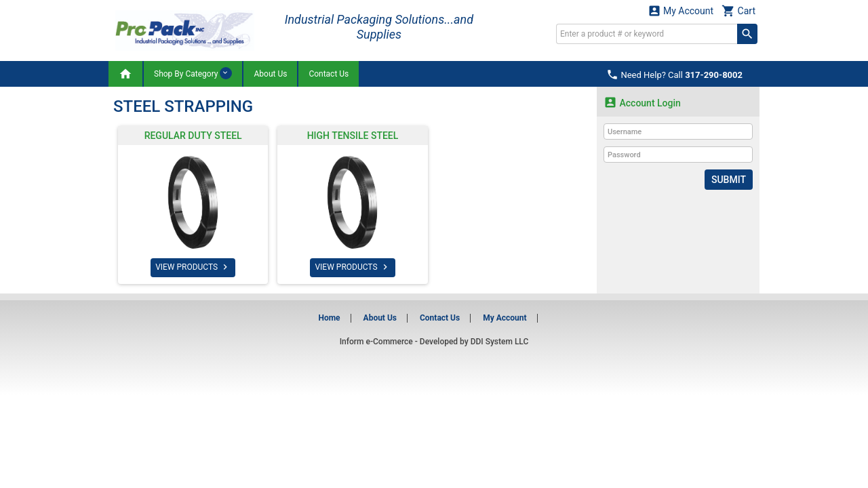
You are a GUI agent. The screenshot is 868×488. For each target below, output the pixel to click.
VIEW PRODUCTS (193, 267)
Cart (738, 11)
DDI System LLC (500, 342)
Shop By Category (193, 73)
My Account (681, 11)
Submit (729, 180)
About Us (270, 74)
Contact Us (329, 74)
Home (329, 318)
